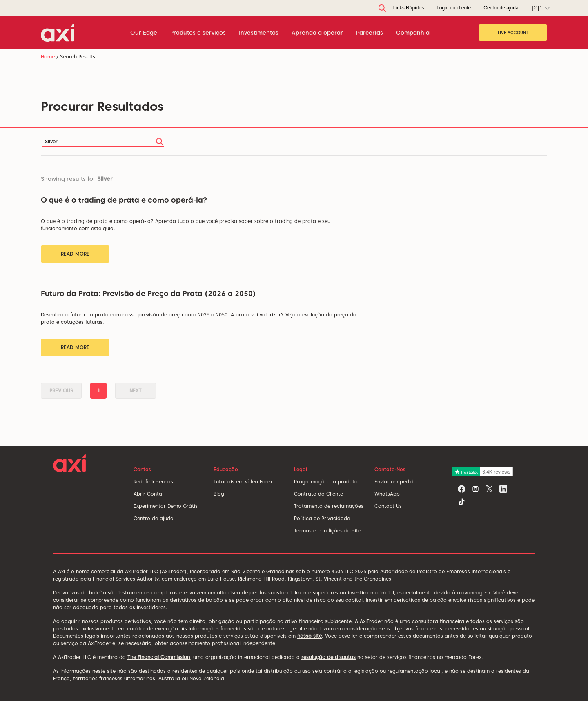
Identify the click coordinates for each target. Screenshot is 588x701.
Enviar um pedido (396, 482)
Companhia (413, 33)
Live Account (513, 33)
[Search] (103, 141)
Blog (219, 494)
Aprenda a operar (317, 33)
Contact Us (388, 506)
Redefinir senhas (153, 482)
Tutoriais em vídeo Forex (243, 482)
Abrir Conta (148, 494)
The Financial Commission (159, 657)
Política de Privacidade (322, 518)
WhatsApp (387, 494)
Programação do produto (326, 482)
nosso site (310, 636)
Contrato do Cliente (318, 494)
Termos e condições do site (327, 531)
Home (48, 57)
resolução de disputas (329, 657)
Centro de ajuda (154, 518)
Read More (75, 254)
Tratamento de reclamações (329, 506)
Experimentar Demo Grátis (166, 506)
